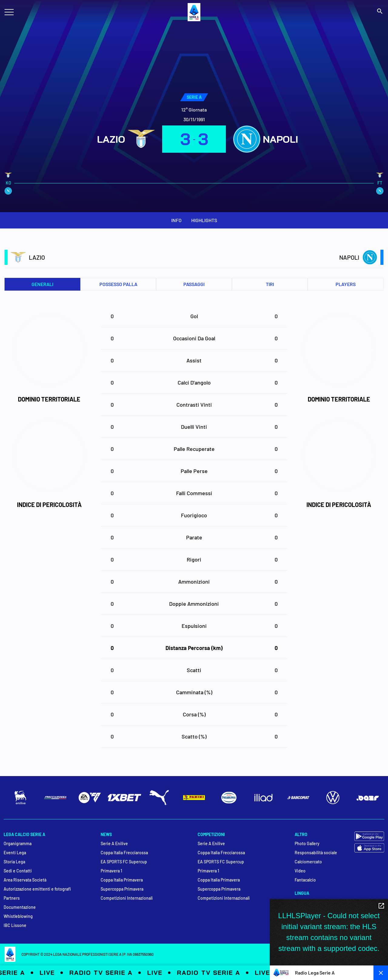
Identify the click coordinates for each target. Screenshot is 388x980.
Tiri (270, 284)
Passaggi (194, 284)
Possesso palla (118, 284)
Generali (42, 284)
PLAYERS (346, 284)
